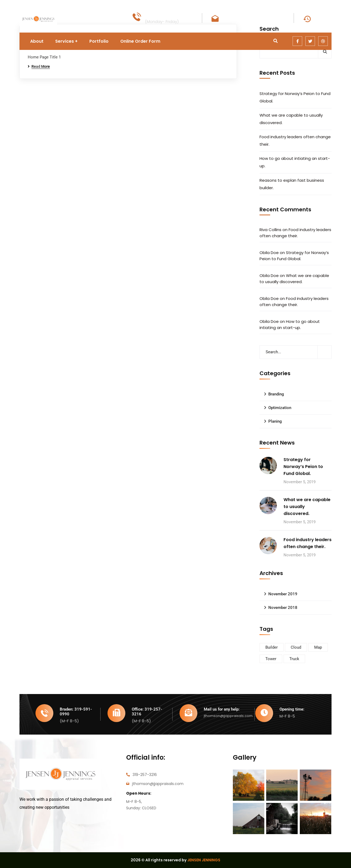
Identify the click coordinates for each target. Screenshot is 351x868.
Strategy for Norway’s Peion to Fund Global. (295, 97)
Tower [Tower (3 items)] (271, 659)
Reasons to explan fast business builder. (292, 184)
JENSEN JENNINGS (204, 860)
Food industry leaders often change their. (295, 140)
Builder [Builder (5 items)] (272, 647)
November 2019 (283, 594)
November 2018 (283, 608)
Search (325, 52)
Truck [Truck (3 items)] (294, 659)
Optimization (280, 408)
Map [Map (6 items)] (318, 647)
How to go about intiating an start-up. (295, 162)
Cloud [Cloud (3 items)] (296, 647)
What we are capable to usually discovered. (291, 119)
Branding (276, 394)
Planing (275, 421)
